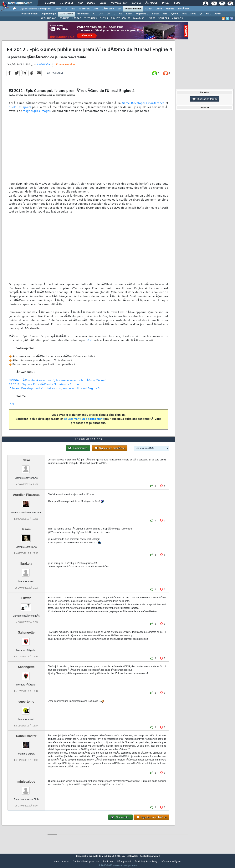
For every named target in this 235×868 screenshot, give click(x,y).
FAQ (80, 3)
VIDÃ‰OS (177, 18)
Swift (193, 14)
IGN (89, 343)
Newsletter (119, 3)
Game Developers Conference (143, 106)
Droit (166, 3)
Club (177, 3)
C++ (101, 14)
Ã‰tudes (151, 3)
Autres (218, 14)
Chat (103, 3)
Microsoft (84, 9)
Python (174, 14)
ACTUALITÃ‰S (48, 18)
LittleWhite (43, 67)
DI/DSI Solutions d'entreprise (35, 9)
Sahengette (26, 640)
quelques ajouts (20, 110)
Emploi (136, 3)
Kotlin (129, 14)
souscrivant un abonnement (84, 421)
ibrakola (26, 571)
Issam (26, 536)
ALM (73, 9)
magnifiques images (37, 114)
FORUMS (64, 18)
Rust (184, 14)
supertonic (26, 709)
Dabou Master (26, 743)
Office (159, 9)
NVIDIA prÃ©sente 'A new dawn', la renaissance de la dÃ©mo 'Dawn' (57, 383)
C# (108, 14)
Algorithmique (49, 14)
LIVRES (151, 18)
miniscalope (26, 789)
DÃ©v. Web (108, 9)
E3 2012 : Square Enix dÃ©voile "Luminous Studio (44, 387)
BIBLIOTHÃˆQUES (120, 18)
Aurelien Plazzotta (26, 502)
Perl (165, 14)
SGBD (148, 9)
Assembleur (83, 14)
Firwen (26, 605)
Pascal (155, 14)
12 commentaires (65, 67)
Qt (201, 14)
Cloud (58, 9)
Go (121, 14)
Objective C (142, 14)
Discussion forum (205, 99)
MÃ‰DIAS (139, 18)
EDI (120, 9)
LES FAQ (77, 18)
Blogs (91, 3)
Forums (50, 3)
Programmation (133, 9)
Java (96, 9)
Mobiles (170, 9)
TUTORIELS (90, 18)
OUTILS (104, 18)
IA (66, 9)
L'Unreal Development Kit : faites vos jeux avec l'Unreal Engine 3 (54, 391)
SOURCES (163, 18)
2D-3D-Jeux (66, 14)
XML (208, 14)
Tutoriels (67, 3)
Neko (26, 467)
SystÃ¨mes (184, 9)
